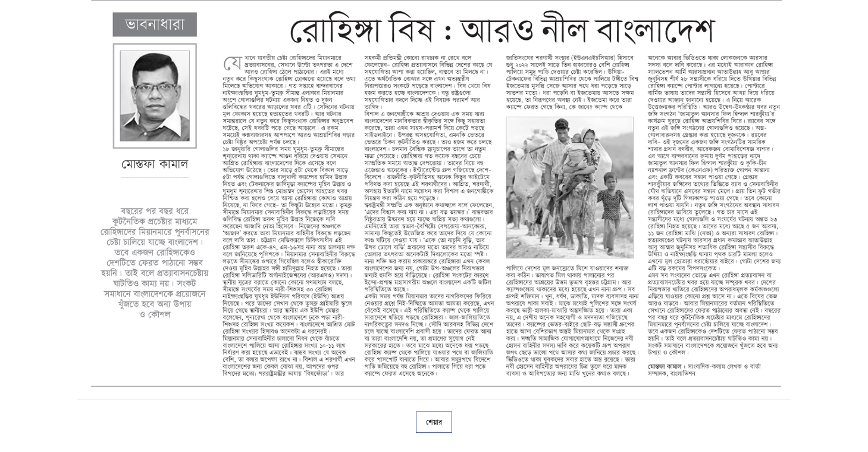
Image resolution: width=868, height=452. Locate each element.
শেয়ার (434, 422)
